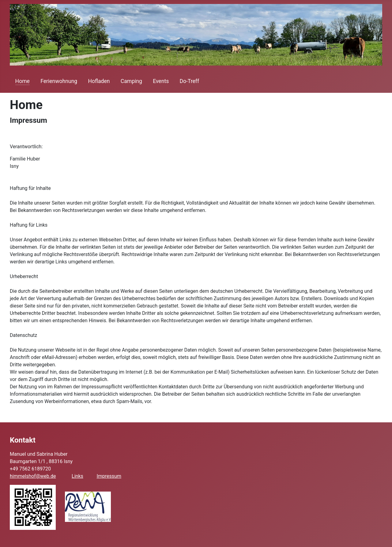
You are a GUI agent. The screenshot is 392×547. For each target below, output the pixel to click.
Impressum (109, 476)
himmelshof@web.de (33, 476)
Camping (131, 81)
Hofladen (99, 81)
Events (161, 81)
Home (23, 81)
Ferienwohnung (59, 81)
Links (77, 476)
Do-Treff (189, 81)
